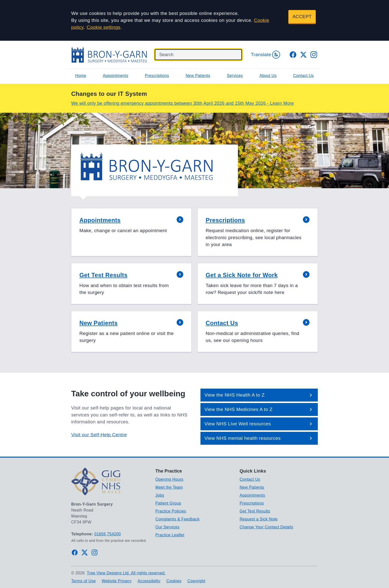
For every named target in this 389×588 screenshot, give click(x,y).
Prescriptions (157, 76)
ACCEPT (302, 17)
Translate (265, 55)
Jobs (160, 495)
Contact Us (304, 76)
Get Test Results (255, 511)
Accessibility (149, 581)
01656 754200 (108, 534)
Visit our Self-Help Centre (99, 435)
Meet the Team (169, 487)
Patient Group (168, 503)
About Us (268, 76)
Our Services (167, 527)
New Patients (198, 76)
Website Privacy (117, 581)
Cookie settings (103, 27)
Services (235, 76)
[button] (131, 233)
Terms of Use (83, 581)
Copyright (196, 581)
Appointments (115, 76)
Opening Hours (169, 479)
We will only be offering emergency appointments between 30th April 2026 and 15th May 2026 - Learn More (183, 103)
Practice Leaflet (170, 535)
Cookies (174, 581)
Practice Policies (171, 511)
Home (81, 76)
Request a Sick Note (259, 519)
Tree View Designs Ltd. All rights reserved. (126, 573)
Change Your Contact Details (266, 527)
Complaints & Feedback (177, 519)
